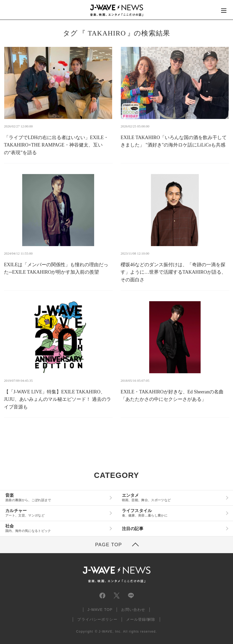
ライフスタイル (173, 513)
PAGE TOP (109, 545)
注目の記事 (133, 529)
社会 (56, 528)
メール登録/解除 (141, 619)
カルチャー (56, 513)
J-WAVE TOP (100, 610)
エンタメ (173, 498)
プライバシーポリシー (97, 619)
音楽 (56, 498)
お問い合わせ (133, 610)
